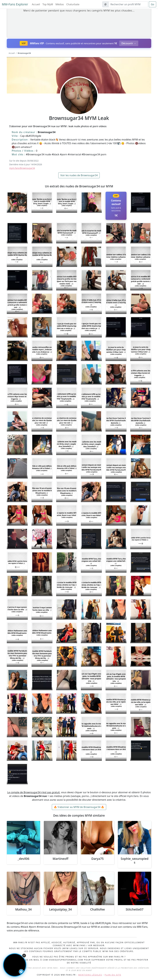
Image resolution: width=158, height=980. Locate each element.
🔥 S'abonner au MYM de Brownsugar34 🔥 (79, 807)
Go (153, 4)
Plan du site (113, 975)
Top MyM (48, 4)
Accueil (36, 4)
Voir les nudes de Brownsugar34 (79, 175)
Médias (60, 4)
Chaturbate (73, 4)
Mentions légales (90, 975)
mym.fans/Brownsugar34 (22, 168)
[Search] (128, 4)
